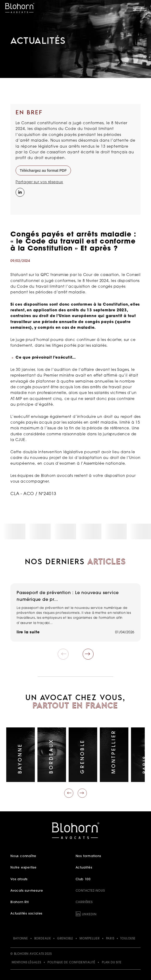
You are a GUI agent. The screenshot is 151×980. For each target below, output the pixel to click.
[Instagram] (19, 203)
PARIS (110, 939)
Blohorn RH (20, 902)
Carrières (84, 902)
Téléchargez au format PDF (43, 170)
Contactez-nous (90, 891)
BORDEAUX (43, 939)
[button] (88, 654)
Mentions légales (26, 963)
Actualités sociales (26, 914)
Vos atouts (19, 879)
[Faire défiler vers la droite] (82, 793)
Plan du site (112, 963)
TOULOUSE (128, 939)
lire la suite (28, 632)
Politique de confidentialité (71, 963)
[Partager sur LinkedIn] (19, 192)
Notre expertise (24, 868)
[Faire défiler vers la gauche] (69, 793)
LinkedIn (89, 915)
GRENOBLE (65, 939)
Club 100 (83, 879)
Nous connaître (23, 856)
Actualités (84, 868)
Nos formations (88, 856)
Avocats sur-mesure (27, 891)
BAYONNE (21, 939)
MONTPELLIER (90, 939)
